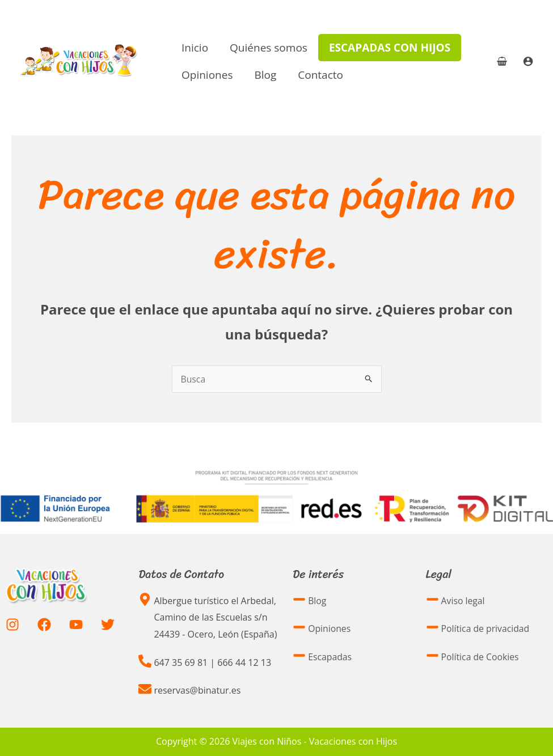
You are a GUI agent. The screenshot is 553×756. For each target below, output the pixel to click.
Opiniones (207, 75)
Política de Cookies (481, 657)
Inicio (195, 48)
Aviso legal (463, 601)
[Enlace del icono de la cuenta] (528, 61)
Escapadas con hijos (390, 48)
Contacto (320, 75)
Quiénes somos (269, 48)
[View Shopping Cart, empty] (502, 61)
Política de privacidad (486, 628)
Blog (265, 75)
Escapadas (330, 657)
